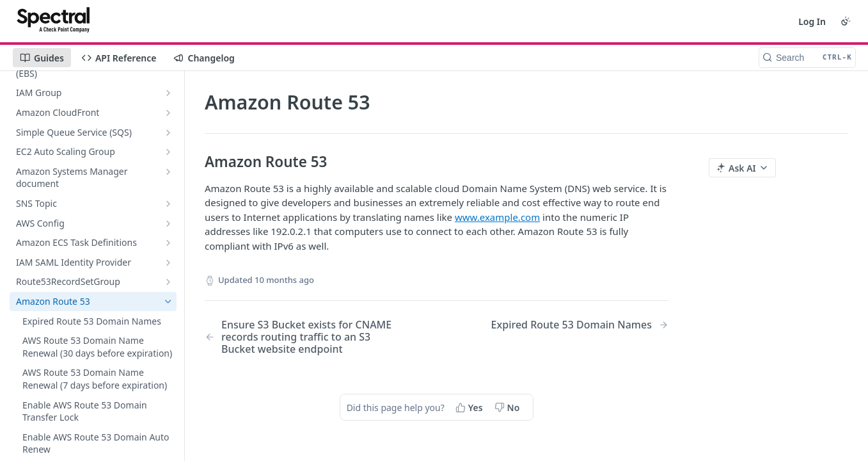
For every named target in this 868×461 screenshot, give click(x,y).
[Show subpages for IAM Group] (168, 93)
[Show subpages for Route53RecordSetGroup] (168, 282)
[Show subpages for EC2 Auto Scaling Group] (168, 152)
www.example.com (497, 217)
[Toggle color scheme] (846, 21)
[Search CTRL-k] (807, 58)
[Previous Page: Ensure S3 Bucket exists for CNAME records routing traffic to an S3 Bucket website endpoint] (304, 337)
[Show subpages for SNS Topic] (168, 204)
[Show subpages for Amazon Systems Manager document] (168, 172)
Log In (812, 21)
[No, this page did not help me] (509, 407)
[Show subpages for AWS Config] (168, 223)
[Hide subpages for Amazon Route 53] (168, 302)
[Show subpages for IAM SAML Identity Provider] (168, 263)
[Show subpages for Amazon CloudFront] (168, 113)
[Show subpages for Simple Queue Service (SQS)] (168, 133)
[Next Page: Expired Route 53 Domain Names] (580, 325)
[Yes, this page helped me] (470, 407)
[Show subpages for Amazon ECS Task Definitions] (168, 243)
